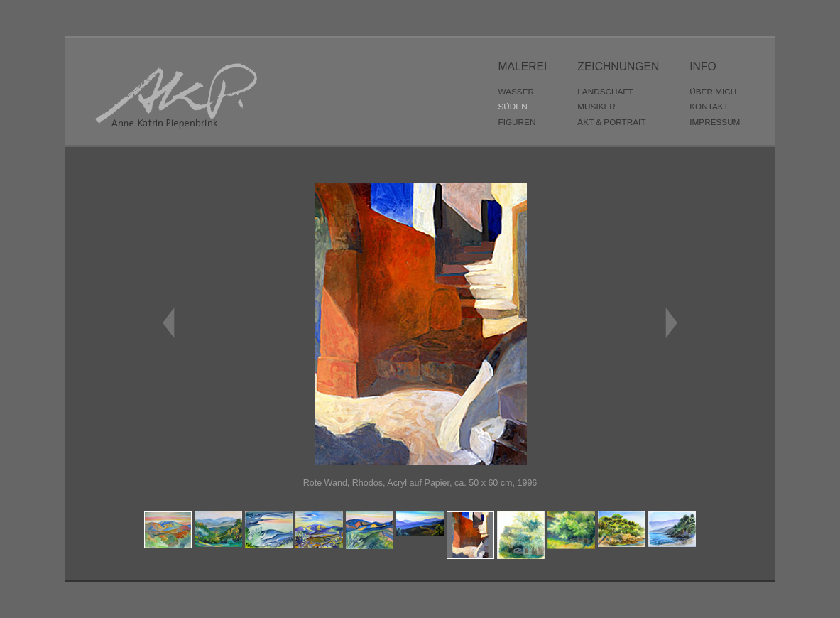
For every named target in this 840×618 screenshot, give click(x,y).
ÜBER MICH (713, 91)
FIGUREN (517, 122)
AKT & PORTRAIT (611, 122)
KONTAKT (709, 106)
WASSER (517, 91)
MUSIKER (596, 106)
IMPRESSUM (715, 122)
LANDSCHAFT (605, 91)
